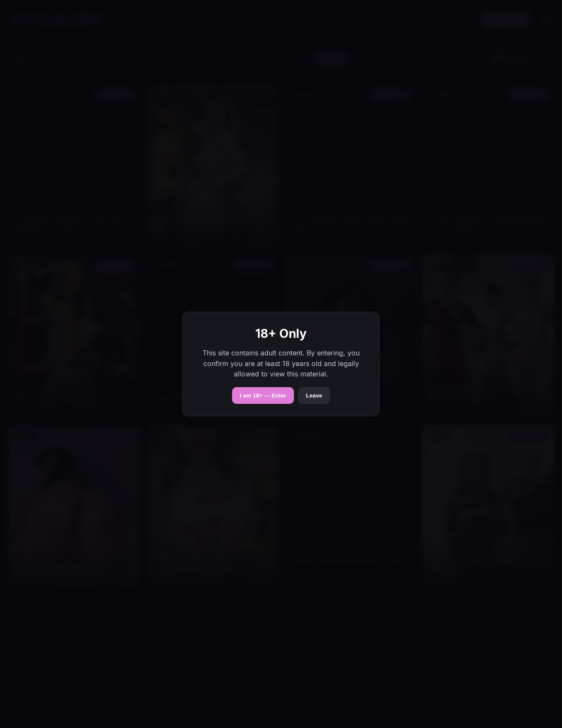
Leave (314, 396)
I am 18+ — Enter (263, 396)
